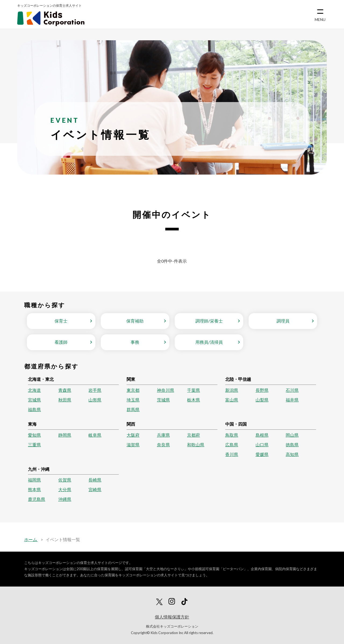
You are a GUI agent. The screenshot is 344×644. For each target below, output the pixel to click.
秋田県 (65, 400)
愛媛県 (262, 454)
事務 (135, 342)
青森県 (65, 390)
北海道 (34, 390)
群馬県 (133, 409)
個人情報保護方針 (172, 617)
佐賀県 (65, 480)
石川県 (292, 390)
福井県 (292, 400)
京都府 (193, 435)
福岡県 (34, 480)
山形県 (95, 400)
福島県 (34, 409)
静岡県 (65, 435)
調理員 (283, 321)
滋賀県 (133, 445)
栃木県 (193, 400)
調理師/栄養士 (209, 321)
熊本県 (34, 489)
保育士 (61, 321)
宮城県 (34, 400)
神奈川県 (166, 390)
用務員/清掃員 (209, 342)
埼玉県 (133, 400)
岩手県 (95, 390)
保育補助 (135, 321)
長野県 (262, 390)
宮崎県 (95, 489)
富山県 (232, 400)
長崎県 (95, 480)
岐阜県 (95, 435)
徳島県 (292, 445)
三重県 (34, 445)
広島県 (232, 445)
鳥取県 (232, 435)
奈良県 (163, 445)
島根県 (262, 435)
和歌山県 (196, 445)
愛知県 (34, 435)
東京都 (133, 390)
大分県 (65, 489)
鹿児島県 (37, 499)
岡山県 (292, 435)
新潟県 (232, 390)
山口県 (262, 445)
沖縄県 (65, 499)
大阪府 (133, 435)
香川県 (232, 454)
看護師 (61, 342)
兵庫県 (163, 435)
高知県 (292, 454)
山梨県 (262, 400)
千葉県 (193, 390)
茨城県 (163, 400)
